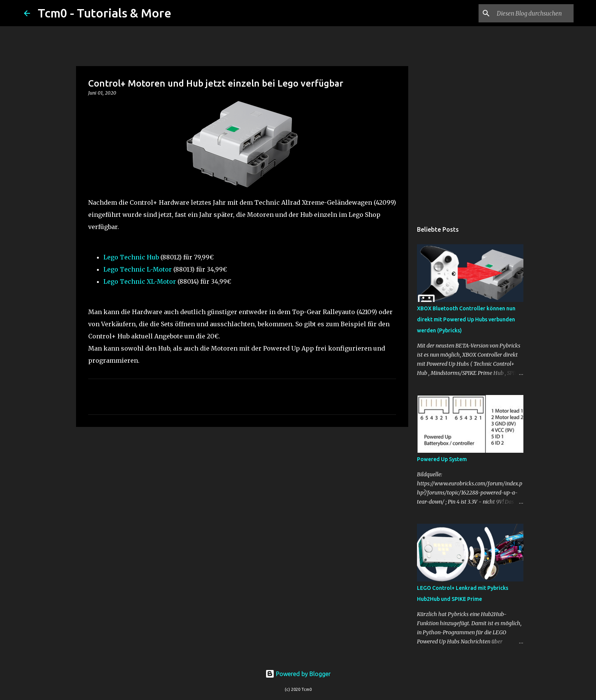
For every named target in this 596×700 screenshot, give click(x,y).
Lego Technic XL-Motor (140, 281)
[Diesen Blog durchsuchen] (534, 13)
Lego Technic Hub (131, 257)
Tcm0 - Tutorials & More (105, 13)
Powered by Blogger (298, 674)
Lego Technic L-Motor (138, 269)
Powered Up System (442, 459)
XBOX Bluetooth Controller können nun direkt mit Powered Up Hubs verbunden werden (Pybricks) (466, 319)
